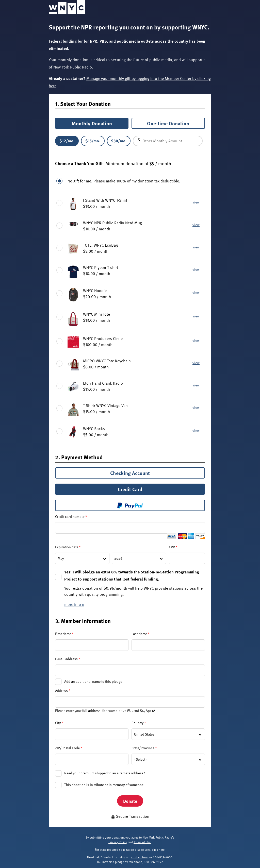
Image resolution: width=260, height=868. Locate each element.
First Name (64, 634)
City (59, 723)
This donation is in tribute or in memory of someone (104, 785)
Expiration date (68, 547)
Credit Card (130, 489)
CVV (173, 547)
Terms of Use (142, 842)
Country (139, 723)
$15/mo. (93, 141)
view (196, 202)
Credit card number (71, 516)
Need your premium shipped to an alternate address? (105, 773)
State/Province (144, 748)
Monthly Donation (92, 123)
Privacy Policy (118, 842)
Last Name (141, 634)
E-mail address (68, 659)
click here (158, 849)
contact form (140, 857)
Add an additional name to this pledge (93, 681)
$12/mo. (67, 141)
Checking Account (130, 473)
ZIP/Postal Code (69, 748)
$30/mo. (119, 141)
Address (63, 691)
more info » (74, 604)
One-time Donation (168, 123)
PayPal (130, 505)
